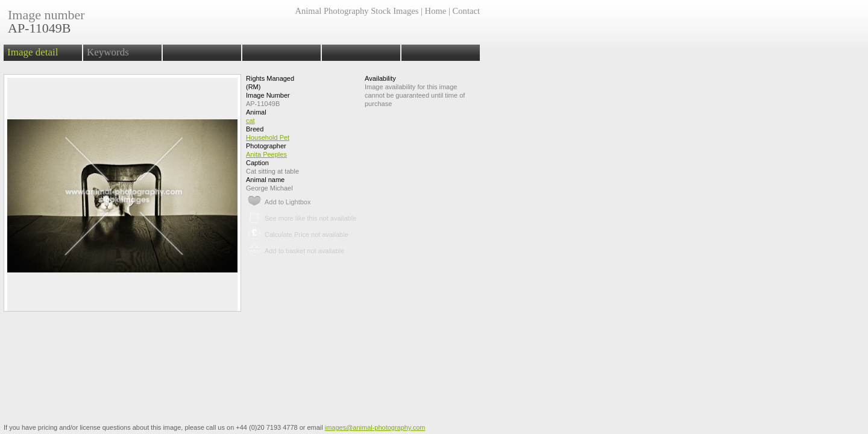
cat (250, 121)
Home (436, 11)
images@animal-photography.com (375, 427)
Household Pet (268, 137)
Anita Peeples (266, 154)
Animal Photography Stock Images (357, 11)
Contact (466, 11)
